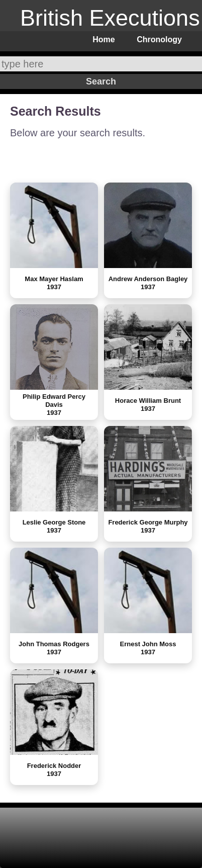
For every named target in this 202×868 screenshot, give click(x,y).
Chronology (159, 39)
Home (104, 39)
